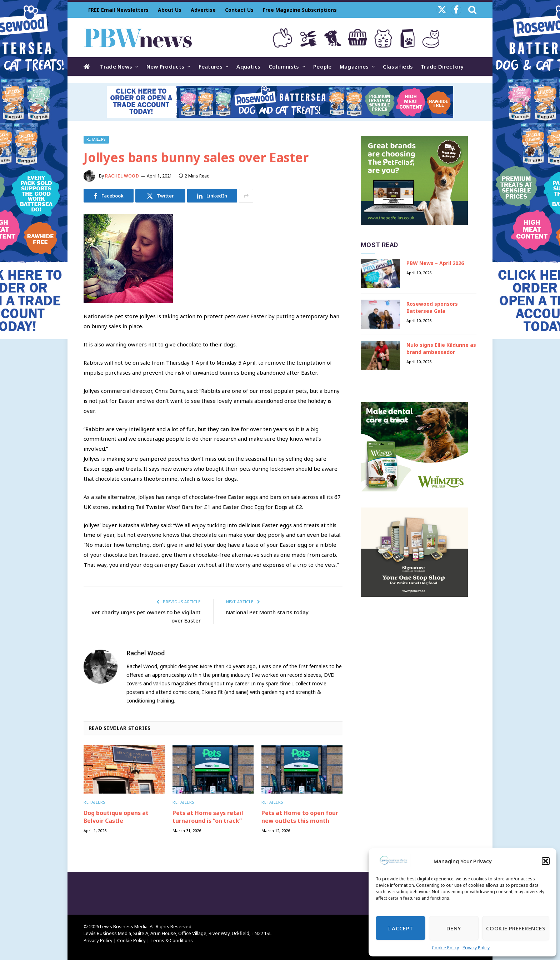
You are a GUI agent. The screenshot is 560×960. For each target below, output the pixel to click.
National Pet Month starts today (267, 612)
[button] (546, 861)
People (322, 66)
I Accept (401, 928)
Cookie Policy (445, 948)
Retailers (96, 139)
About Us (170, 10)
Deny (454, 928)
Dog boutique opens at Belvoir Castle (116, 817)
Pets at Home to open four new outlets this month (300, 817)
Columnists (284, 66)
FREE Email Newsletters (118, 10)
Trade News (116, 66)
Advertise (203, 10)
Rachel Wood (122, 176)
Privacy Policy (476, 948)
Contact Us (239, 10)
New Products (166, 66)
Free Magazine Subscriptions (300, 10)
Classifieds (398, 66)
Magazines (354, 66)
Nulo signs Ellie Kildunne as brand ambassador (441, 348)
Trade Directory (442, 66)
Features (211, 66)
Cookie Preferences (516, 928)
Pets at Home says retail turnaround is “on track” (208, 817)
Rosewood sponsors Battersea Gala (432, 307)
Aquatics (248, 66)
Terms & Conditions (172, 940)
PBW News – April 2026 (435, 263)
